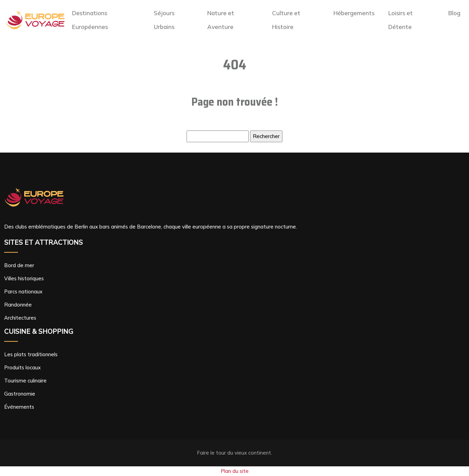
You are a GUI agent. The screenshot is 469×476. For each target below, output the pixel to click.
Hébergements (354, 13)
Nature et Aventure (221, 20)
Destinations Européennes (90, 20)
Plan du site (235, 471)
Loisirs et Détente (401, 20)
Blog (454, 13)
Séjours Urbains (164, 20)
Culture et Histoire (286, 20)
